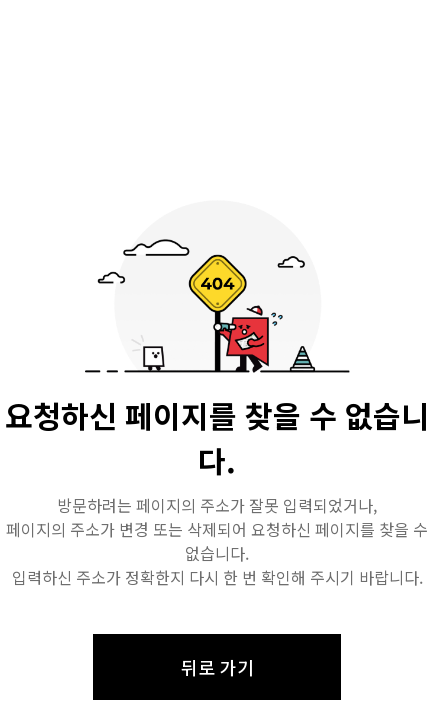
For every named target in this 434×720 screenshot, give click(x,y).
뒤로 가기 (217, 667)
